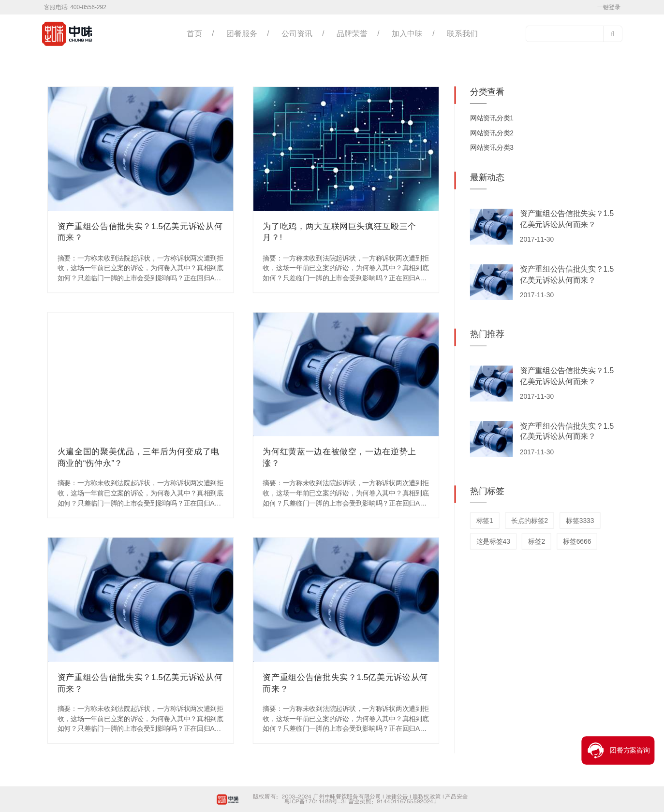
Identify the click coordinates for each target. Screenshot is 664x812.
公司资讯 (297, 34)
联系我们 (462, 34)
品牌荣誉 (352, 34)
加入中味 (407, 34)
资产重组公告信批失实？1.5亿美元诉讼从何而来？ (140, 232)
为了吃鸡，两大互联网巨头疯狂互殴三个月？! (339, 232)
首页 (194, 34)
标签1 (485, 521)
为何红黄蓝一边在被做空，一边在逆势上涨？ (339, 457)
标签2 (537, 541)
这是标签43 (493, 541)
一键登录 (609, 7)
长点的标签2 (530, 521)
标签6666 (577, 541)
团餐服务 (242, 34)
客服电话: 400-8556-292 (75, 7)
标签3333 (580, 521)
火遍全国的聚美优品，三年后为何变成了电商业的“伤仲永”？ (139, 457)
